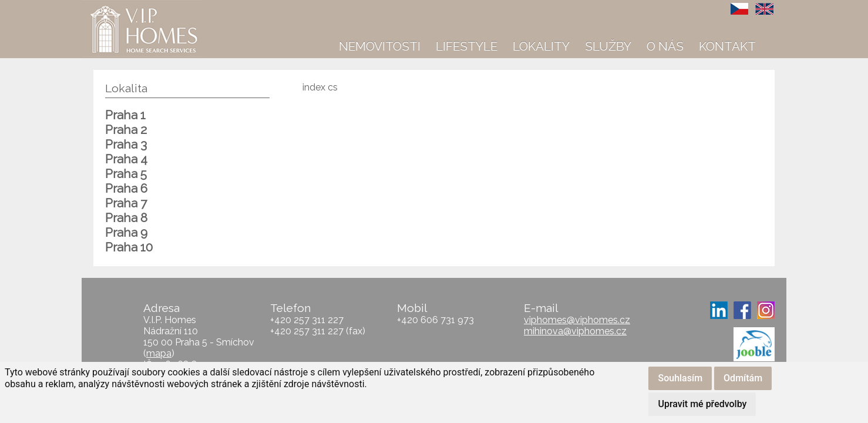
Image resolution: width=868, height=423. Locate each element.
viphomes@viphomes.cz (577, 320)
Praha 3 (126, 144)
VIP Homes (111, 6)
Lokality (541, 46)
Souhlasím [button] (680, 378)
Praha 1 (125, 115)
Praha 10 (129, 247)
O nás (665, 46)
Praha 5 (126, 174)
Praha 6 (126, 188)
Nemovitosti (380, 46)
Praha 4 (126, 159)
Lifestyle (467, 46)
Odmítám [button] (743, 378)
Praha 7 (126, 203)
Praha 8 (126, 218)
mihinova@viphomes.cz (575, 331)
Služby (608, 46)
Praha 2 (126, 130)
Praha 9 (126, 232)
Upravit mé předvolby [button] (702, 404)
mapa (159, 353)
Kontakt (727, 46)
